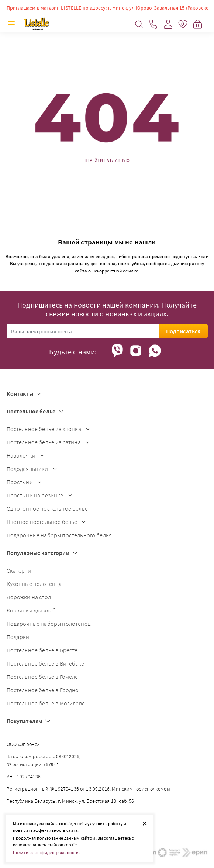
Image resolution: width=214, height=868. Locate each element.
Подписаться (183, 331)
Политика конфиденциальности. (46, 852)
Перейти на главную (107, 160)
